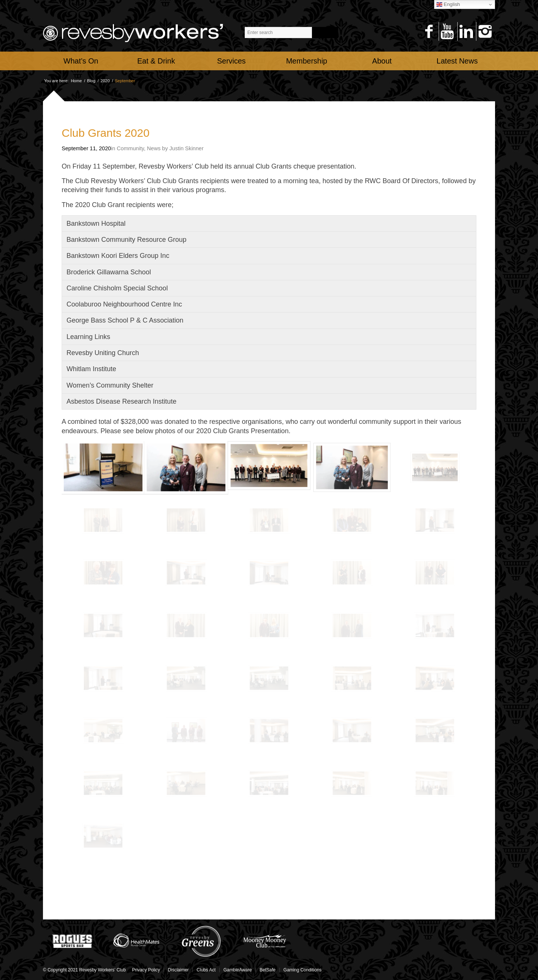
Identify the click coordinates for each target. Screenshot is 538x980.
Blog (91, 81)
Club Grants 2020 (106, 133)
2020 (105, 81)
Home (76, 81)
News (154, 148)
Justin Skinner (186, 148)
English (448, 4)
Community (131, 148)
